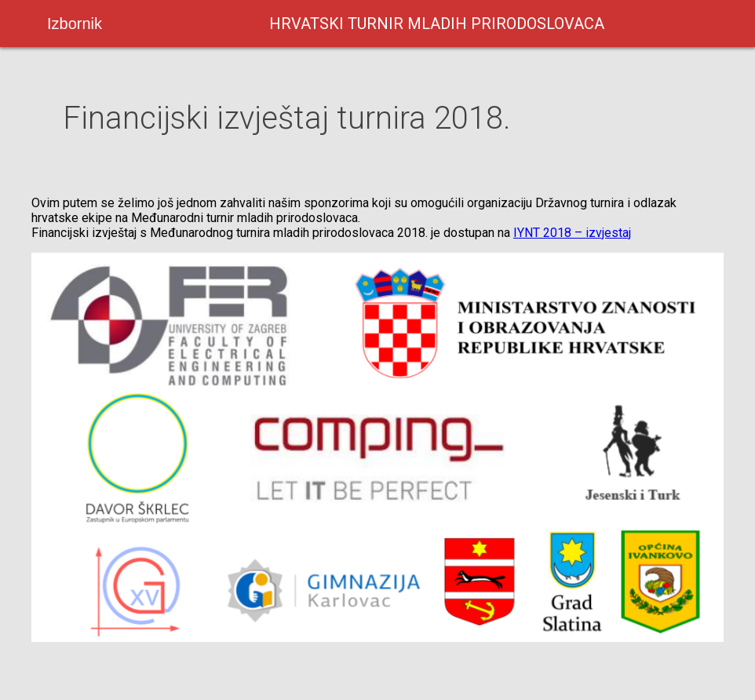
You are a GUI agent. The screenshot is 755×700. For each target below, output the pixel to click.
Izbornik (75, 24)
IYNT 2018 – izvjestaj (572, 233)
